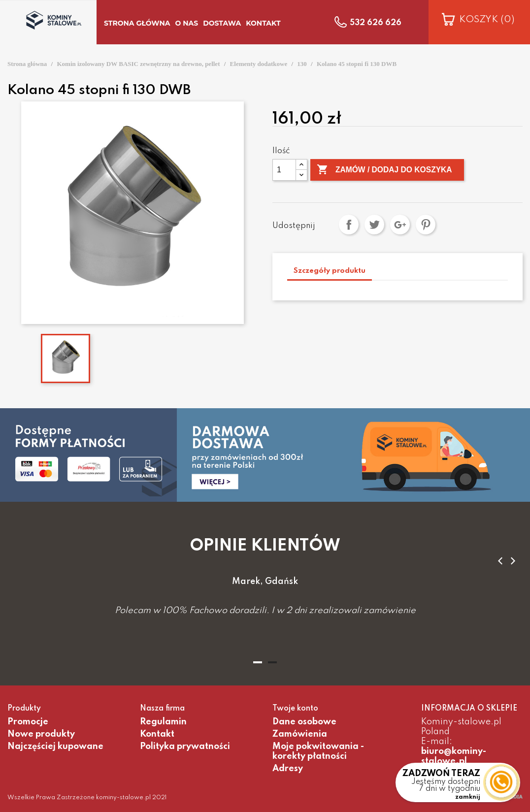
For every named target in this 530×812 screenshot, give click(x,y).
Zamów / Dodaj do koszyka (386, 170)
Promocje (28, 722)
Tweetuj (374, 225)
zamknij (468, 797)
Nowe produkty (41, 734)
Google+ (400, 225)
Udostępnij (349, 225)
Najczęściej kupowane (55, 747)
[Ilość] (284, 170)
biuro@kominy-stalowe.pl (454, 756)
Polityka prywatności (185, 747)
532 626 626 (376, 23)
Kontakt (157, 734)
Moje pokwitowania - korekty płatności (318, 751)
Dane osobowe (304, 722)
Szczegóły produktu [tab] (330, 271)
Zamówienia (300, 734)
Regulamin (163, 722)
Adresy (288, 769)
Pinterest (426, 225)
